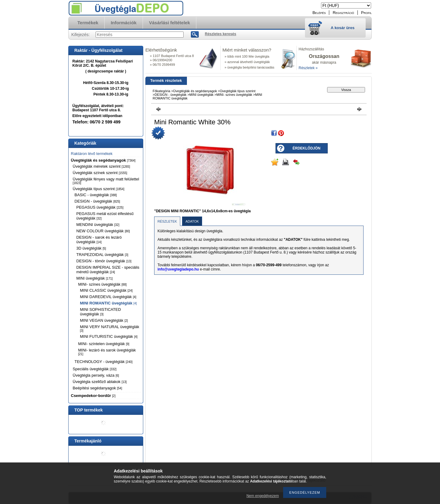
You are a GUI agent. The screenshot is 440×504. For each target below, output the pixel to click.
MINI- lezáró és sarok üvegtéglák (107, 352)
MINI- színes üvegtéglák (103, 284)
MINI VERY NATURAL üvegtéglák (110, 328)
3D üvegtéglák (91, 248)
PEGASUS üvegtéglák (100, 207)
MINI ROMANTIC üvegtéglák (108, 303)
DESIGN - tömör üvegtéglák (104, 261)
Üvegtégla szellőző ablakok (100, 382)
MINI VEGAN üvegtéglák (104, 320)
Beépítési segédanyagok (98, 388)
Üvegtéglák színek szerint (100, 173)
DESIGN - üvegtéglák (97, 201)
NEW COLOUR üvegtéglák (103, 231)
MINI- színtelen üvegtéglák (104, 344)
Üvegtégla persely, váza (96, 375)
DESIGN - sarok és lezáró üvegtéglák (99, 240)
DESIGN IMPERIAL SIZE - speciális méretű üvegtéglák (108, 270)
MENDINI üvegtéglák (98, 225)
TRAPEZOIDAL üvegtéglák (102, 255)
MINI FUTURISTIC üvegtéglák (109, 336)
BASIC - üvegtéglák (96, 195)
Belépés (319, 13)
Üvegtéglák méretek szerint (102, 166)
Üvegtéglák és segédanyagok (103, 160)
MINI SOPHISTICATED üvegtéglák (101, 312)
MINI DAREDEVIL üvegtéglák (108, 297)
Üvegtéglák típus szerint (99, 189)
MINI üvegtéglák (95, 278)
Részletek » (308, 68)
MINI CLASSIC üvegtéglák (106, 290)
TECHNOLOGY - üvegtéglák (104, 362)
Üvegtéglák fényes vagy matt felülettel (106, 181)
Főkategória (161, 91)
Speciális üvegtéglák (95, 369)
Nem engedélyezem (263, 496)
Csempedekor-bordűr (93, 396)
